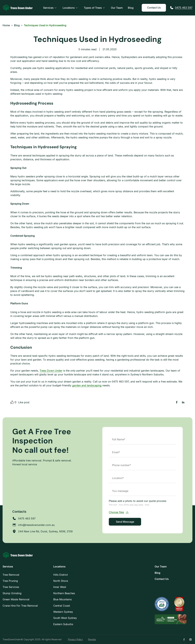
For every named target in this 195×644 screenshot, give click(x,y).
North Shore (61, 581)
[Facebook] (184, 639)
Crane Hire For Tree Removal (20, 606)
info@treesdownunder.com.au (36, 525)
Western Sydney (63, 612)
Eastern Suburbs (63, 624)
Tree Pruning (10, 581)
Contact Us (154, 8)
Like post (24, 402)
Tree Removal (11, 575)
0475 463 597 (184, 8)
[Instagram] (190, 639)
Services (48, 8)
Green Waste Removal (16, 599)
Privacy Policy (75, 639)
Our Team (117, 8)
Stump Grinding (12, 593)
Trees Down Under (51, 371)
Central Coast (62, 606)
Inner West (60, 587)
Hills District (61, 575)
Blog (131, 8)
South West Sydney (65, 618)
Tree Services (11, 587)
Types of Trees (93, 8)
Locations (69, 8)
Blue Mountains (62, 599)
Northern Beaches (64, 593)
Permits (92, 639)
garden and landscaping (87, 385)
